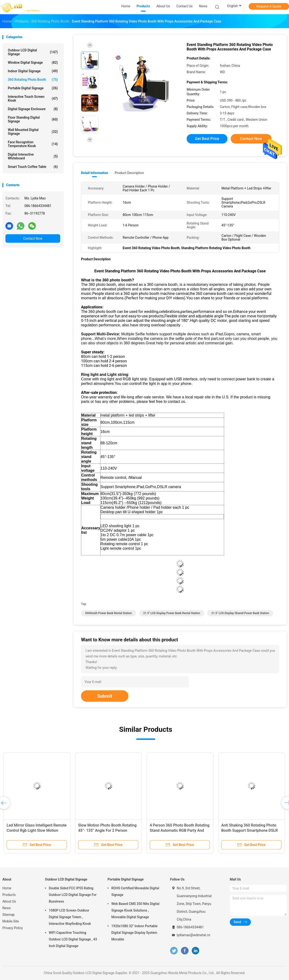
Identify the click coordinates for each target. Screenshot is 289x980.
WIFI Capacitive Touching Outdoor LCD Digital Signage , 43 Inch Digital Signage (73, 939)
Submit (105, 696)
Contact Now (33, 238)
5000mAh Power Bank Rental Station (108, 613)
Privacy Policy (13, 928)
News (7, 908)
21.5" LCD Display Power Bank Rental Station (172, 613)
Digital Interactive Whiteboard (33, 156)
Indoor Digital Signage (33, 71)
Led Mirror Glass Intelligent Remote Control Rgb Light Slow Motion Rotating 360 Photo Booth (37, 830)
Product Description (129, 173)
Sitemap (8, 915)
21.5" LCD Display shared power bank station (240, 613)
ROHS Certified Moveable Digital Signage (135, 891)
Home (7, 888)
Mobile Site (11, 921)
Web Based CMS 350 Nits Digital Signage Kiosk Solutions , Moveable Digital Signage (135, 910)
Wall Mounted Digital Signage (33, 132)
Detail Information (95, 173)
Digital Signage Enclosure (33, 109)
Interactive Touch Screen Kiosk (33, 99)
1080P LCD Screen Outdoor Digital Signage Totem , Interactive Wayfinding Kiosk (70, 917)
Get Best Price (207, 139)
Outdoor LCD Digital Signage (33, 52)
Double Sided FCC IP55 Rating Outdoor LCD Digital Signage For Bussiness (73, 895)
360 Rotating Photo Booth (33, 80)
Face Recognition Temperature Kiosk (33, 144)
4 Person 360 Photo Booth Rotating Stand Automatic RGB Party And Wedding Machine (180, 830)
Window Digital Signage (33, 63)
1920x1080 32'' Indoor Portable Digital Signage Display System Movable (134, 933)
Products (9, 895)
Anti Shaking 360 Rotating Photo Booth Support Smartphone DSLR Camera (249, 830)
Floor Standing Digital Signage (33, 119)
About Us (9, 901)
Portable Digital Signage (33, 88)
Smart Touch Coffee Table (33, 167)
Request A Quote (269, 6)
